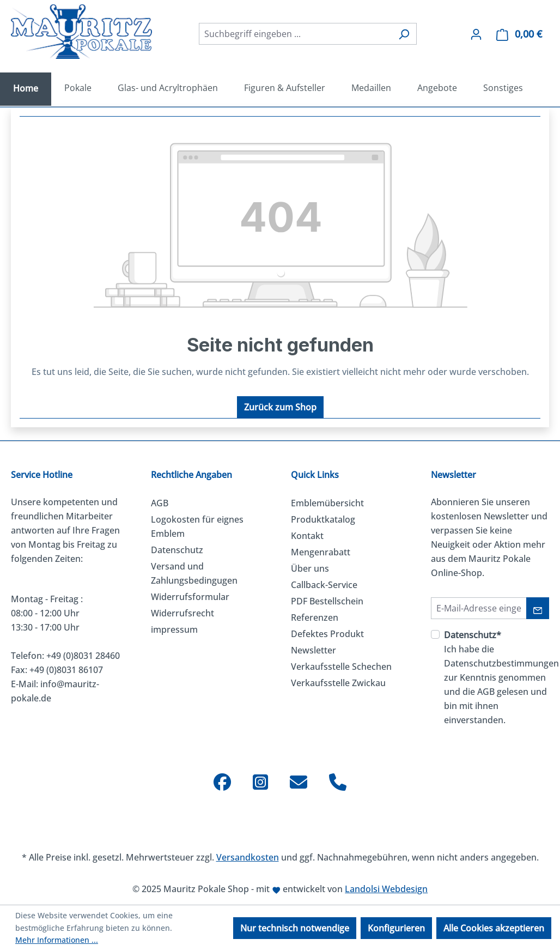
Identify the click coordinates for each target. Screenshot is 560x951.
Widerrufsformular (190, 597)
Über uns (310, 568)
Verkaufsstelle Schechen (341, 667)
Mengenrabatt (321, 552)
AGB (160, 503)
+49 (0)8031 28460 (83, 656)
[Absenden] (538, 608)
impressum (174, 629)
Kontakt (307, 536)
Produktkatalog (323, 519)
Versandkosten (248, 857)
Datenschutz (177, 550)
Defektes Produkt (327, 634)
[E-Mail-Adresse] (479, 608)
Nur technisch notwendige (295, 928)
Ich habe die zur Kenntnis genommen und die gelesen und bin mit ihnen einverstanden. (501, 677)
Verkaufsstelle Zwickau (338, 683)
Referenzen (315, 617)
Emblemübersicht (327, 503)
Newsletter (314, 650)
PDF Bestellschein (327, 601)
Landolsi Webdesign (386, 889)
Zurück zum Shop (280, 407)
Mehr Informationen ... (57, 940)
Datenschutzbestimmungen (501, 663)
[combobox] (295, 34)
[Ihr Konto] (476, 34)
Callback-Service (324, 585)
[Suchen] (404, 34)
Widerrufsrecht (182, 613)
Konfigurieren (396, 928)
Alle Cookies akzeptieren (494, 928)
